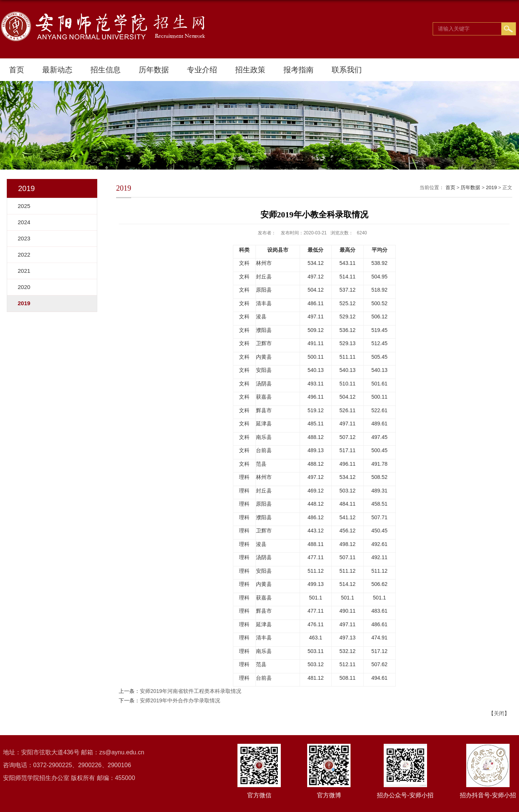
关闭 (499, 713)
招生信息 (106, 70)
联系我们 (347, 70)
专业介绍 (202, 70)
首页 (17, 70)
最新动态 (57, 70)
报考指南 (299, 70)
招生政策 (250, 70)
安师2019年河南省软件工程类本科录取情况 (191, 691)
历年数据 (154, 70)
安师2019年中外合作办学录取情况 (180, 700)
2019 (491, 187)
